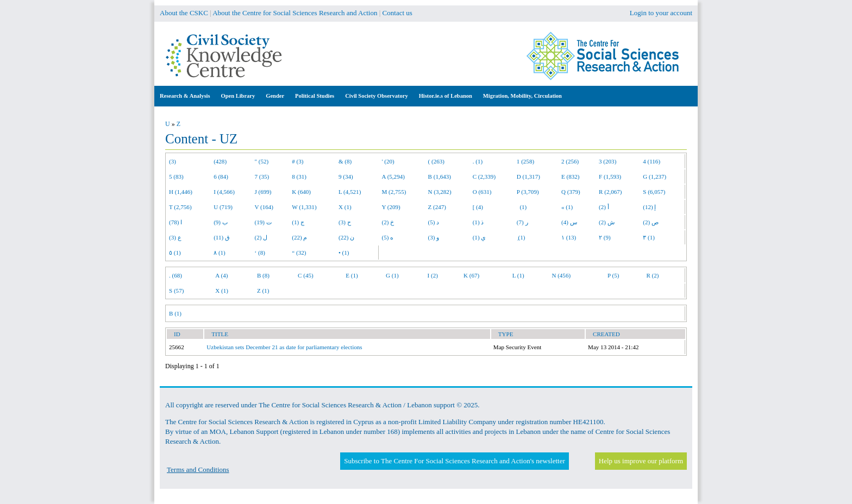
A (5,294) (393, 177)
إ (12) (649, 207)
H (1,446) (181, 192)
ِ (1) (521, 237)
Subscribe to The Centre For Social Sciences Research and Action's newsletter (454, 461)
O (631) (482, 192)
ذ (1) (478, 222)
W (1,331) (304, 207)
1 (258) (525, 161)
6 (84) (221, 177)
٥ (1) (175, 253)
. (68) (176, 275)
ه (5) (388, 237)
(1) (522, 207)
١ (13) (569, 237)
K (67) (471, 275)
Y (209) (391, 207)
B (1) (175, 313)
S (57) (176, 291)
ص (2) (651, 222)
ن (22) (346, 237)
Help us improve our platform (641, 461)
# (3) (297, 161)
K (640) (301, 192)
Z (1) (263, 291)
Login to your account (661, 13)
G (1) (392, 275)
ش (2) (607, 222)
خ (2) (388, 222)
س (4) (569, 222)
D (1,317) (528, 177)
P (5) (613, 275)
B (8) (263, 275)
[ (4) (478, 207)
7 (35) (262, 177)
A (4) (221, 275)
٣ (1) (649, 237)
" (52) (262, 161)
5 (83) (176, 177)
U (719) (223, 207)
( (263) (436, 161)
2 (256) (570, 161)
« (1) (567, 207)
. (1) (478, 161)
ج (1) (298, 222)
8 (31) (299, 177)
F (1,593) (610, 177)
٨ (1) (220, 253)
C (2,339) (484, 177)
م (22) (299, 237)
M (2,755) (394, 192)
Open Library (238, 96)
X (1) (345, 207)
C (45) (306, 275)
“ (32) (299, 253)
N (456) (561, 275)
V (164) (264, 207)
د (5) (434, 222)
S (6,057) (654, 192)
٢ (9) (605, 237)
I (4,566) (224, 192)
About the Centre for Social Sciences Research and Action (295, 13)
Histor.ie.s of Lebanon (446, 96)
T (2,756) (180, 207)
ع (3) (175, 237)
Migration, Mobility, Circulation (522, 96)
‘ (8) (260, 253)
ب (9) (221, 222)
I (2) (433, 275)
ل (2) (261, 237)
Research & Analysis (185, 96)
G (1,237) (654, 177)
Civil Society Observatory (376, 96)
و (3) (434, 237)
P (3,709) (528, 192)
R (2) (652, 275)
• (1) (344, 253)
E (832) (571, 177)
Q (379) (571, 192)
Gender (275, 96)
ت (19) (263, 222)
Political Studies (315, 96)
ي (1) (480, 237)
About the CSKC (184, 13)
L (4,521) (350, 192)
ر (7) (522, 222)
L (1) (518, 275)
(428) (220, 161)
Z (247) (437, 207)
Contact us (397, 13)
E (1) (352, 275)
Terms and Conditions (198, 470)
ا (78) (176, 222)
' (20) (388, 161)
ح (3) (345, 222)
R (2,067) (610, 192)
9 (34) (346, 177)
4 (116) (651, 161)
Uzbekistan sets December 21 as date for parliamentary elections (284, 347)
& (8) (345, 161)
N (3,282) (440, 192)
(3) (173, 161)
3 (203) (607, 161)
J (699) (263, 192)
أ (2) (604, 207)
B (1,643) (440, 177)
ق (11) (222, 237)
